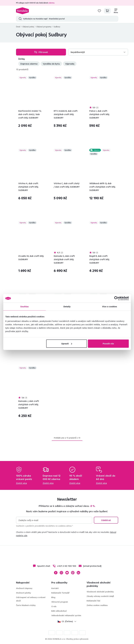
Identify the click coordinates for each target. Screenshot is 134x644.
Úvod (18, 27)
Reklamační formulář (60, 593)
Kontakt (55, 588)
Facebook (56, 573)
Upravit (67, 343)
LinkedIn (78, 573)
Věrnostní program (60, 602)
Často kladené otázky (26, 605)
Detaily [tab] (67, 307)
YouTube (67, 573)
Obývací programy (44, 27)
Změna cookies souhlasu (97, 605)
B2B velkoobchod (59, 611)
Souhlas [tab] (24, 307)
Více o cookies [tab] (110, 307)
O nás (54, 606)
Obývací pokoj (28, 27)
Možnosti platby (23, 593)
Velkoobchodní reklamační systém (66, 615)
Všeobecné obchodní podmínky (100, 592)
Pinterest (73, 573)
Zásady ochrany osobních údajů (100, 596)
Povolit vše (108, 343)
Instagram (61, 573)
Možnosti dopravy (24, 588)
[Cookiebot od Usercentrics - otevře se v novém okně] (116, 298)
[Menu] (116, 11)
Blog (53, 597)
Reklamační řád (93, 601)
